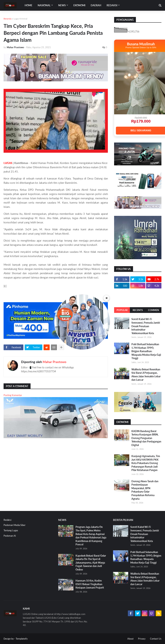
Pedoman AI (10, 536)
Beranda (7, 19)
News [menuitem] (62, 5)
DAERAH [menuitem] (96, 5)
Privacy (142, 639)
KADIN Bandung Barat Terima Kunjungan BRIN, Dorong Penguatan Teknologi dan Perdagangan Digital (146, 438)
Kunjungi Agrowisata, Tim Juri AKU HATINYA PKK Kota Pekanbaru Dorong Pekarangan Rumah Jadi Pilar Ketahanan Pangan (146, 463)
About (130, 639)
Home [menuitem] (28, 5)
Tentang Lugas (11, 530)
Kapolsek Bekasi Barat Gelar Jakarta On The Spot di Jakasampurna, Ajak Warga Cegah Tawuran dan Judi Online (91, 563)
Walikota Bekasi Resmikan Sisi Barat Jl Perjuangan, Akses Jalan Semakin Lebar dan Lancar (146, 375)
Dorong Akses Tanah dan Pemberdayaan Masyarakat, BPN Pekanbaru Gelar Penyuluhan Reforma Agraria (145, 490)
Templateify (22, 639)
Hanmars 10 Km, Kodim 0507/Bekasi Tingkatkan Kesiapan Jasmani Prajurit (90, 584)
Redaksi (7, 520)
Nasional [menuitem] (44, 5)
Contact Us (156, 639)
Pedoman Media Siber (15, 525)
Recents (138, 310)
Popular (122, 310)
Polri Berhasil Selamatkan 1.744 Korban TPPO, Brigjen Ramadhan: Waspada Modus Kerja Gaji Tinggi (146, 351)
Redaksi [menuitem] (112, 5)
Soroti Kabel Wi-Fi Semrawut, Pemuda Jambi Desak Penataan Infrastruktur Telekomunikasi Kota (146, 326)
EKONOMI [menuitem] (79, 5)
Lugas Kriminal (20, 19)
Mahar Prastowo (54, 362)
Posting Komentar (13, 395)
